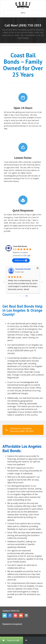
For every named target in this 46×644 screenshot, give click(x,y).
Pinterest (15, 615)
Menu (23, 13)
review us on (21, 260)
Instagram (26, 615)
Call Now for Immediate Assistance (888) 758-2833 (20, 430)
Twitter (5, 615)
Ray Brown (20, 269)
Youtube (21, 615)
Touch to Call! (13, 640)
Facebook (10, 615)
